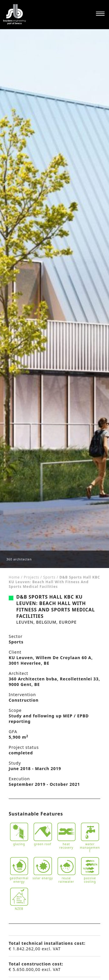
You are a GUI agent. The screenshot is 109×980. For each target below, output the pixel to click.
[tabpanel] (54, 299)
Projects (32, 577)
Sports (49, 577)
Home (14, 577)
